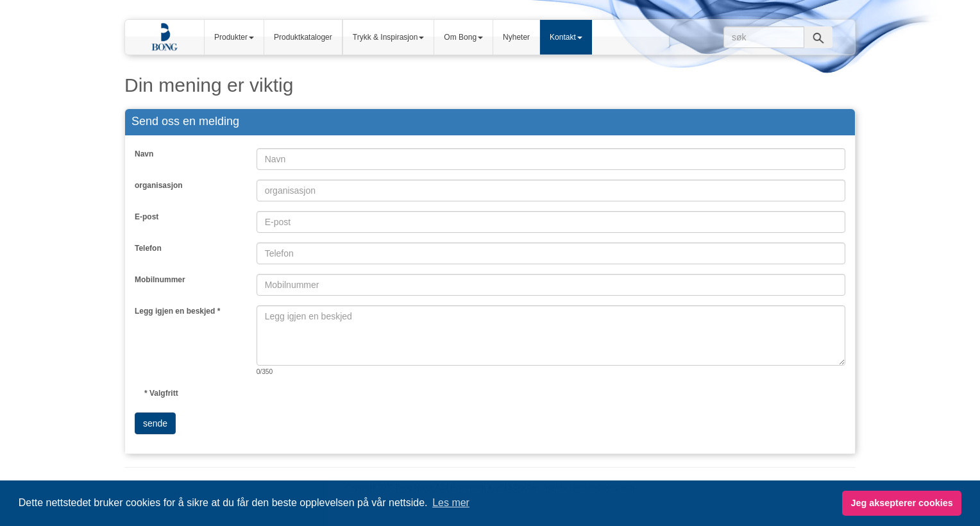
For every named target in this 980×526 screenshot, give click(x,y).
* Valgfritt (161, 393)
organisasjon (159, 185)
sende (155, 423)
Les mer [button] (451, 503)
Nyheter (516, 37)
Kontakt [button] (566, 37)
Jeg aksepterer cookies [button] (901, 503)
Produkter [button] (234, 37)
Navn (144, 154)
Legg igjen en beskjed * (177, 311)
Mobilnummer (160, 280)
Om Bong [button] (463, 37)
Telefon (148, 248)
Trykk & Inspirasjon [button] (389, 37)
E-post (147, 217)
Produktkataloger (303, 37)
